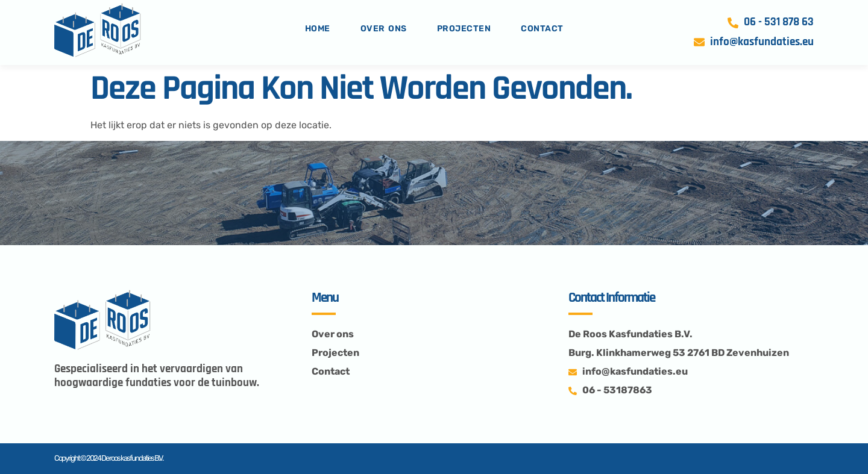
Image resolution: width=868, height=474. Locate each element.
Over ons (384, 29)
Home (318, 29)
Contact (542, 29)
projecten (464, 29)
